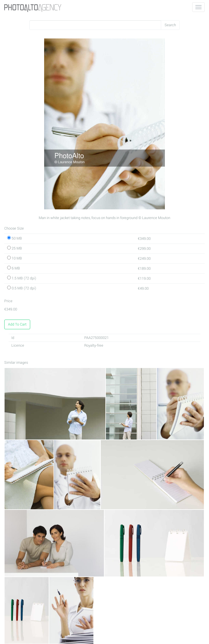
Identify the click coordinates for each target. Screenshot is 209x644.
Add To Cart (17, 324)
